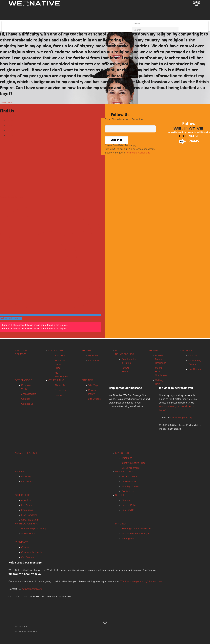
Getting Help (128, 539)
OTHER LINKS (56, 381)
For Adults (60, 391)
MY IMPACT (189, 351)
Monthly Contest (131, 487)
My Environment (131, 468)
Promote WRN (129, 477)
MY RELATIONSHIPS (26, 524)
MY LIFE (86, 351)
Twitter (10, 121)
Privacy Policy (129, 505)
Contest (25, 399)
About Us (60, 386)
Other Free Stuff (30, 520)
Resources (61, 396)
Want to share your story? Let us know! (142, 582)
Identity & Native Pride (60, 365)
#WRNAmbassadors (26, 632)
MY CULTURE (56, 351)
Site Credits (94, 399)
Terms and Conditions (138, 153)
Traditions (60, 356)
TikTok (10, 136)
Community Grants (32, 553)
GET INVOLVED (24, 381)
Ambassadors (29, 394)
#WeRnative (21, 627)
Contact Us (27, 404)
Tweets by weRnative (11, 198)
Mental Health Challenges (161, 372)
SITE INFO (87, 381)
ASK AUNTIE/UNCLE (26, 453)
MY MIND (154, 351)
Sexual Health (29, 534)
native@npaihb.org (182, 418)
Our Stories (195, 370)
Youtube (11, 126)
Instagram (12, 131)
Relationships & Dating (34, 529)
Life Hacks (94, 361)
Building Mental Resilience (161, 360)
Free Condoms (29, 515)
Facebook (12, 116)
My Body (93, 356)
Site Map (93, 386)
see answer (6, 103)
